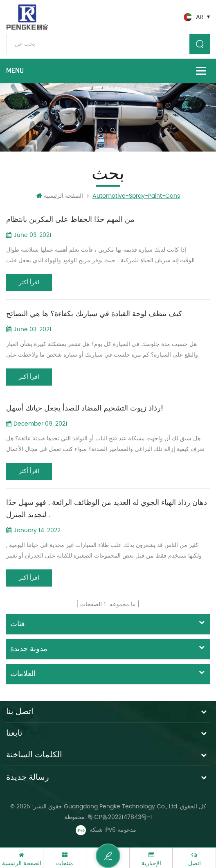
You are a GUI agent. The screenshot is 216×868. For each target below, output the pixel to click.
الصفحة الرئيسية (60, 196)
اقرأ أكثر (29, 282)
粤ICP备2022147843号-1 (120, 817)
